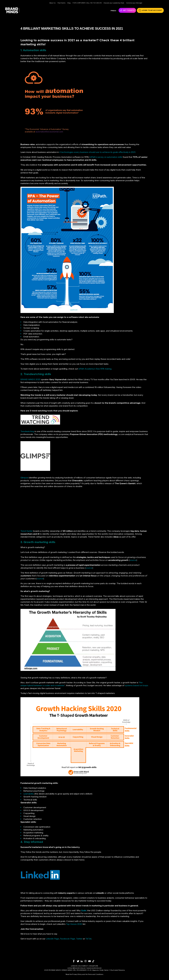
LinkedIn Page (52, 939)
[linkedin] (83, 961)
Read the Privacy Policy (74, 974)
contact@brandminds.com (77, 968)
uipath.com (74, 310)
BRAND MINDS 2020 (30, 379)
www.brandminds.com (94, 968)
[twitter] (79, 961)
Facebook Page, (68, 939)
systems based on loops (136, 685)
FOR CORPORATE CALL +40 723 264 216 (87, 3)
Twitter (79, 939)
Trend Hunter (27, 531)
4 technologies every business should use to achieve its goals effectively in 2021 (97, 152)
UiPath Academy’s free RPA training (95, 369)
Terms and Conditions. (96, 974)
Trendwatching (27, 431)
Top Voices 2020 (74, 924)
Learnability (29, 794)
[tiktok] (94, 961)
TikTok (89, 939)
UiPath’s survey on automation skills (106, 157)
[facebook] (75, 961)
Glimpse (24, 478)
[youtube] (90, 961)
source (133, 560)
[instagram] (86, 961)
